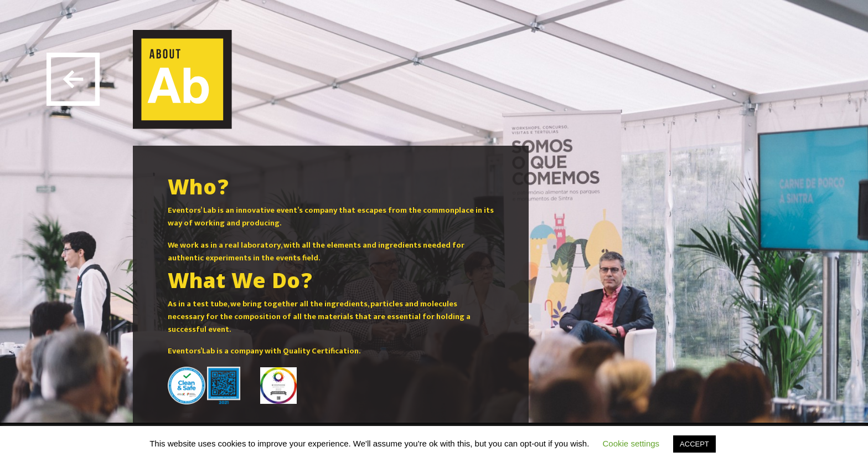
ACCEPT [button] (694, 444)
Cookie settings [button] (631, 443)
